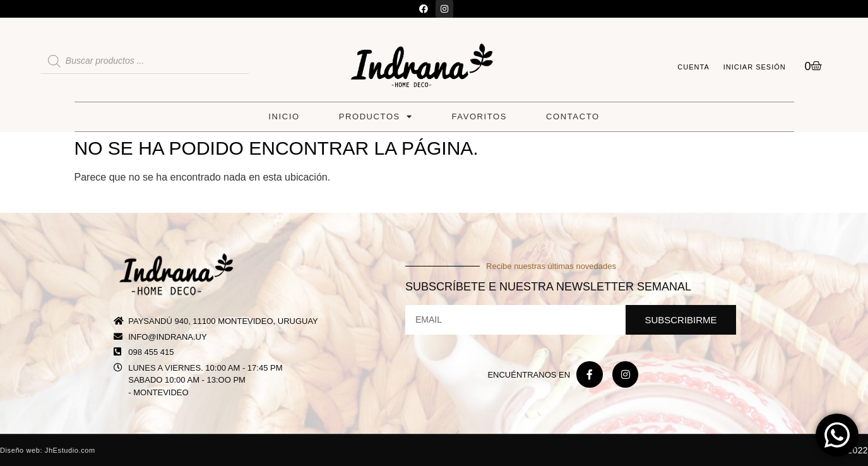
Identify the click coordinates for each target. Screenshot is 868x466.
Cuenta (693, 67)
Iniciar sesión (755, 67)
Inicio (284, 116)
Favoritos (480, 116)
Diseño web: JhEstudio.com (48, 450)
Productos (376, 116)
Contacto (573, 116)
